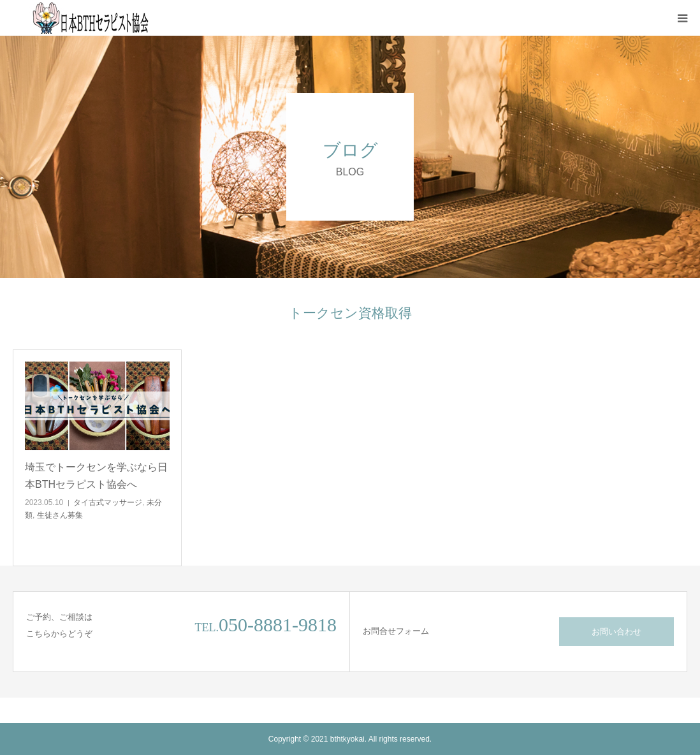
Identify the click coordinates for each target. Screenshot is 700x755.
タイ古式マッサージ (108, 502)
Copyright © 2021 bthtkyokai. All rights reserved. (350, 739)
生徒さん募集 (60, 515)
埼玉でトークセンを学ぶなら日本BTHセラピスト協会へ (96, 476)
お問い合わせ (616, 632)
